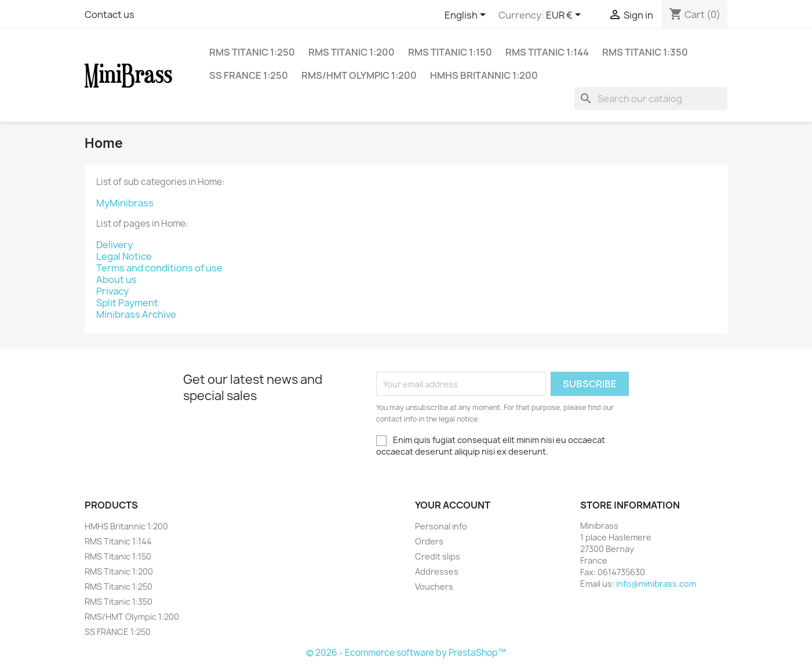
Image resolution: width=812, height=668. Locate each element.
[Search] (651, 99)
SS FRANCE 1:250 (249, 75)
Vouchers (434, 587)
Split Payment (127, 303)
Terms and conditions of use (159, 268)
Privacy (112, 291)
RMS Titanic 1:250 (252, 52)
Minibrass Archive (136, 314)
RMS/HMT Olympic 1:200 (359, 75)
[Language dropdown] (467, 16)
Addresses (437, 571)
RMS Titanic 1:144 (547, 52)
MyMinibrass (125, 203)
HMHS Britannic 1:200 (484, 75)
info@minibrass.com (656, 584)
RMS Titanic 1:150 (450, 52)
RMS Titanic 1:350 (645, 52)
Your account (453, 505)
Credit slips (438, 556)
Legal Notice (124, 256)
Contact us (110, 14)
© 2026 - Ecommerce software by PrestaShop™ (406, 653)
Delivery (114, 245)
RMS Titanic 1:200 (352, 52)
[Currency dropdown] (565, 16)
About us (116, 279)
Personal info (441, 526)
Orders (429, 541)
